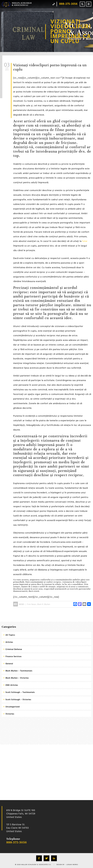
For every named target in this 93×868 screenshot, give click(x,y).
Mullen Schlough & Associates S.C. (36, 865)
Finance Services (14, 657)
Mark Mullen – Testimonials (19, 671)
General (9, 664)
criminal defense (14, 649)
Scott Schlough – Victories (18, 700)
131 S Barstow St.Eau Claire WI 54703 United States (18, 828)
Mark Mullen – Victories (17, 678)
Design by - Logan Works (67, 865)
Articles (9, 642)
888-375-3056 (17, 842)
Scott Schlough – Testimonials (20, 692)
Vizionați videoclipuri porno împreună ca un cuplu (50, 67)
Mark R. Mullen (44, 604)
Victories (10, 714)
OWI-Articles (12, 685)
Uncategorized (13, 707)
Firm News (32, 604)
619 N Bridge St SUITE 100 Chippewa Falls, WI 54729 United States (21, 814)
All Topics (10, 635)
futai (85, 241)
